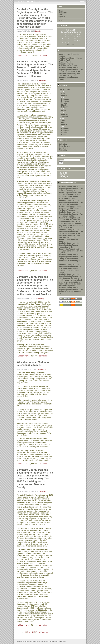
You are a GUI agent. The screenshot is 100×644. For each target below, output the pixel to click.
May (63, 122)
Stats (61, 15)
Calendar (62, 26)
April (63, 93)
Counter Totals (65, 169)
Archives (62, 85)
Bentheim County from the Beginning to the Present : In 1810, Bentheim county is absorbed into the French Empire (70, 268)
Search (62, 156)
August (64, 134)
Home (61, 11)
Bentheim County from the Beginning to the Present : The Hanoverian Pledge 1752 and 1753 (71, 291)
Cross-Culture (64, 146)
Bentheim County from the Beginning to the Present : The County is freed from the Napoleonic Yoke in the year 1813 (71, 259)
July (63, 121)
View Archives (64, 89)
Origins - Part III (65, 62)
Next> (44, 632)
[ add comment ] (23, 55)
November (65, 101)
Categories (63, 140)
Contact (82, 2)
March (64, 105)
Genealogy (39, 31)
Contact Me (63, 13)
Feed (38, 2)
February (65, 95)
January (64, 117)
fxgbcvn (62, 17)
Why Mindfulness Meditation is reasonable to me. (71, 227)
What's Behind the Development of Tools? (68, 65)
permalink (43, 55)
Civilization (63, 144)
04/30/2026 (71, 45)
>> (47, 632)
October (64, 103)
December (65, 99)
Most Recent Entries (67, 183)
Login (61, 20)
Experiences (42, 369)
